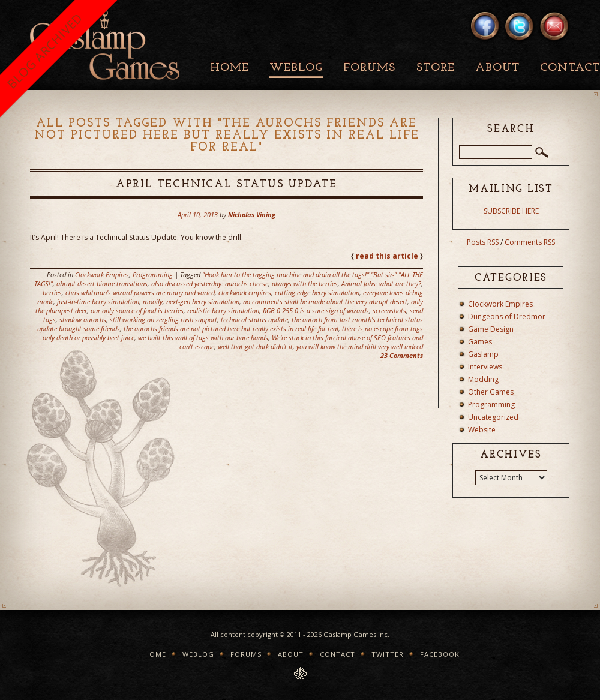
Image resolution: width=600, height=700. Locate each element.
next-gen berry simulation (203, 301)
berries (52, 292)
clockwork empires (245, 292)
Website (482, 430)
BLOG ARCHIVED (45, 51)
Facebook (440, 654)
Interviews (485, 367)
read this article (387, 256)
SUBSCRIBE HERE (511, 211)
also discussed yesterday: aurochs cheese (210, 283)
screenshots (389, 310)
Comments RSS (530, 242)
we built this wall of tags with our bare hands (203, 337)
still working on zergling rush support (163, 319)
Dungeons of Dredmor (507, 316)
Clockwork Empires (102, 274)
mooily (153, 301)
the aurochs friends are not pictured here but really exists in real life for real (231, 328)
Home (229, 68)
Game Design (491, 329)
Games (480, 342)
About (497, 68)
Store (436, 68)
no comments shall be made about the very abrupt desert (325, 301)
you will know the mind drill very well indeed (360, 346)
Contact (337, 654)
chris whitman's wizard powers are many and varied (140, 292)
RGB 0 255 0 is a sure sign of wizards (316, 310)
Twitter (388, 654)
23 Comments (402, 355)
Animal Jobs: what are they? (381, 283)
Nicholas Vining (252, 214)
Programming (153, 274)
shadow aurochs (83, 319)
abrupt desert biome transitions (102, 283)
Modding (483, 379)
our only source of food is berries (137, 310)
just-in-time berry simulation (98, 301)
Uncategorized (493, 417)
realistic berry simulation (223, 310)
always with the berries (305, 283)
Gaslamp (483, 354)
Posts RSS (483, 242)
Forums (369, 68)
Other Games (491, 392)
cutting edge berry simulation (317, 292)
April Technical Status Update (226, 184)
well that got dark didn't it (255, 346)
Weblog (296, 68)
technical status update (254, 319)
